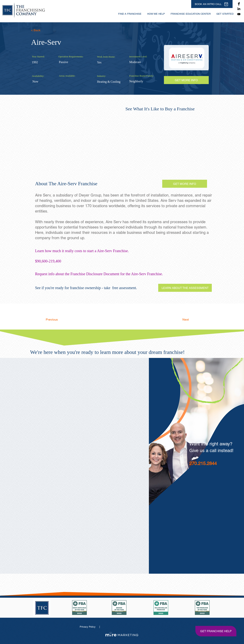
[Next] (179, 320)
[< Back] (43, 30)
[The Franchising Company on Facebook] (239, 4)
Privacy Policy (88, 627)
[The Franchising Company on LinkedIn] (239, 9)
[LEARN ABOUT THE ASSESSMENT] (185, 288)
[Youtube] (239, 14)
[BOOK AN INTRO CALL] (212, 4)
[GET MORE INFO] (185, 184)
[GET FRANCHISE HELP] (216, 631)
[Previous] (58, 320)
